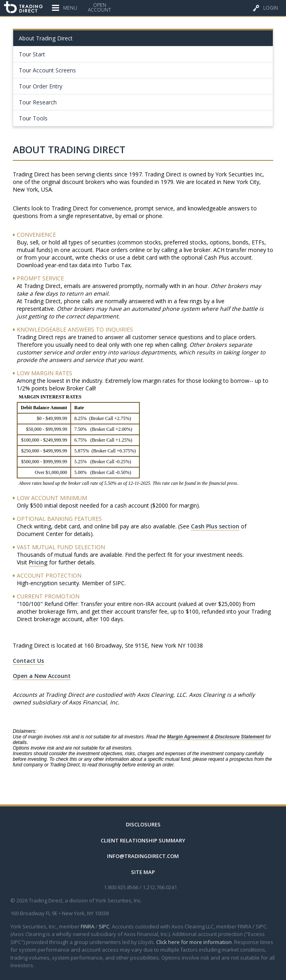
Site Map (143, 872)
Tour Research (38, 102)
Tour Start (32, 54)
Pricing (38, 562)
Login (265, 6)
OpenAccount (99, 8)
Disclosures (143, 824)
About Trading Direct (46, 38)
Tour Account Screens (47, 70)
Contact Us (28, 661)
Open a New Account (42, 676)
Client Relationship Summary (143, 840)
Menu (65, 6)
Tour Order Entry (41, 86)
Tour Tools (33, 118)
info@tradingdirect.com (143, 856)
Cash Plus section (215, 526)
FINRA (87, 926)
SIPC (104, 926)
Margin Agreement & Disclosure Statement (215, 737)
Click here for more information (194, 942)
